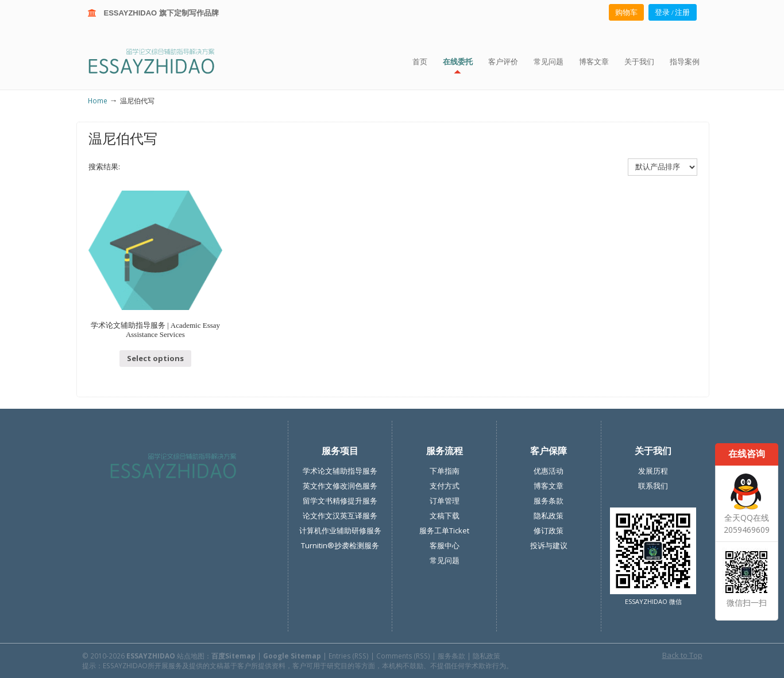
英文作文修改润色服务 (340, 486)
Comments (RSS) (403, 656)
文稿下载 (445, 516)
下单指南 (445, 471)
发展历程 (653, 471)
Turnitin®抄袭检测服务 (340, 545)
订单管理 (445, 501)
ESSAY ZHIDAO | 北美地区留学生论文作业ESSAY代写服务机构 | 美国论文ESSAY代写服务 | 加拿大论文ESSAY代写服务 (162, 61)
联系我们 (653, 486)
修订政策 (549, 530)
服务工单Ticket (444, 530)
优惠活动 (549, 471)
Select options (155, 358)
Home (98, 100)
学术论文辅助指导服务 (340, 471)
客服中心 (445, 545)
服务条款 (549, 501)
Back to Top (682, 655)
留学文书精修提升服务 (340, 501)
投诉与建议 (549, 545)
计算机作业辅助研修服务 (340, 530)
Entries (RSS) (349, 656)
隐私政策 (549, 516)
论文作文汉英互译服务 (340, 516)
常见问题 (445, 560)
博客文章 (549, 486)
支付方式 (445, 486)
